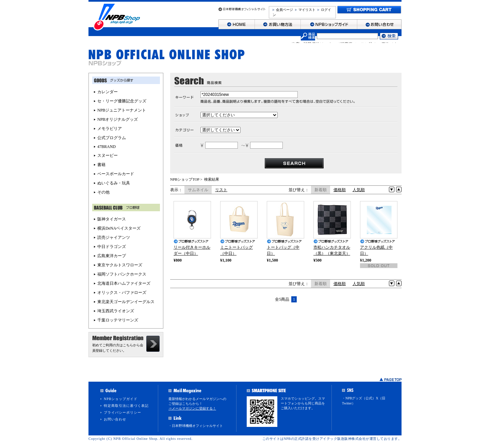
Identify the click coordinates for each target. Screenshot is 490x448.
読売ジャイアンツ (114, 237)
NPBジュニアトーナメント (122, 110)
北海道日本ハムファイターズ (124, 283)
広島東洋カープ (112, 256)
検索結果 (212, 179)
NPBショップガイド (121, 399)
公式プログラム (112, 138)
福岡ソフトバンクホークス (122, 274)
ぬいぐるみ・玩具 (114, 183)
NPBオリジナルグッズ (118, 119)
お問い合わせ (115, 419)
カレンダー (108, 92)
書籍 (101, 165)
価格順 (340, 190)
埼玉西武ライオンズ (116, 311)
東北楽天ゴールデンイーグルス (126, 302)
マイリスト (307, 10)
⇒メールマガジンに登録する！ (192, 408)
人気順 (359, 190)
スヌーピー (108, 155)
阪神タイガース (112, 219)
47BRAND (107, 147)
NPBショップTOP (185, 179)
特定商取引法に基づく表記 (126, 406)
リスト (221, 190)
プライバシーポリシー (122, 412)
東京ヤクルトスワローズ (120, 265)
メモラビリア (110, 129)
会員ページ (284, 10)
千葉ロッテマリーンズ (118, 320)
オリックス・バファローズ (122, 293)
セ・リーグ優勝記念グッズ (122, 101)
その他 (103, 192)
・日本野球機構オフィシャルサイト (196, 426)
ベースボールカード (116, 174)
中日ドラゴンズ (112, 247)
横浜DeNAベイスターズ (119, 228)
